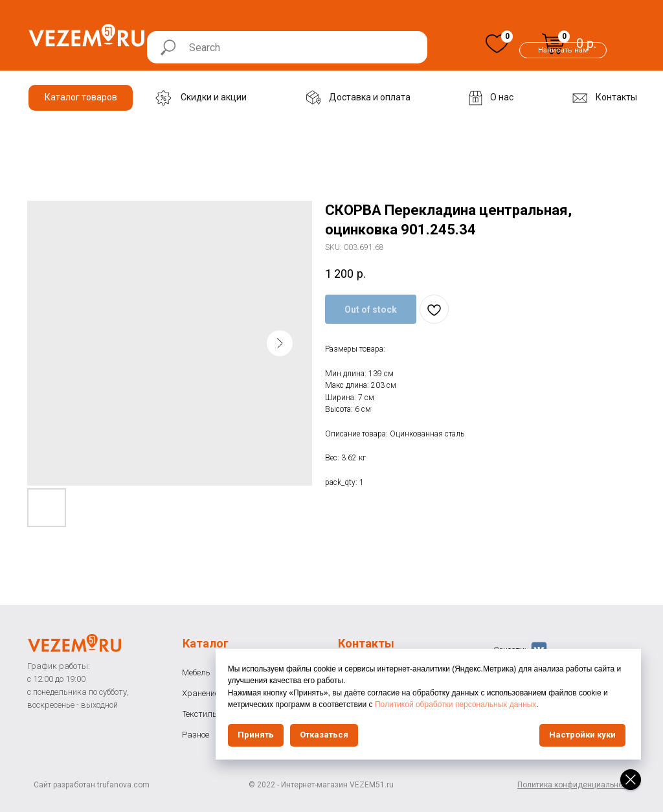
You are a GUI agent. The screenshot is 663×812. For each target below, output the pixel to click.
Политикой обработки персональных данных (523, 705)
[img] (497, 44)
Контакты (366, 643)
